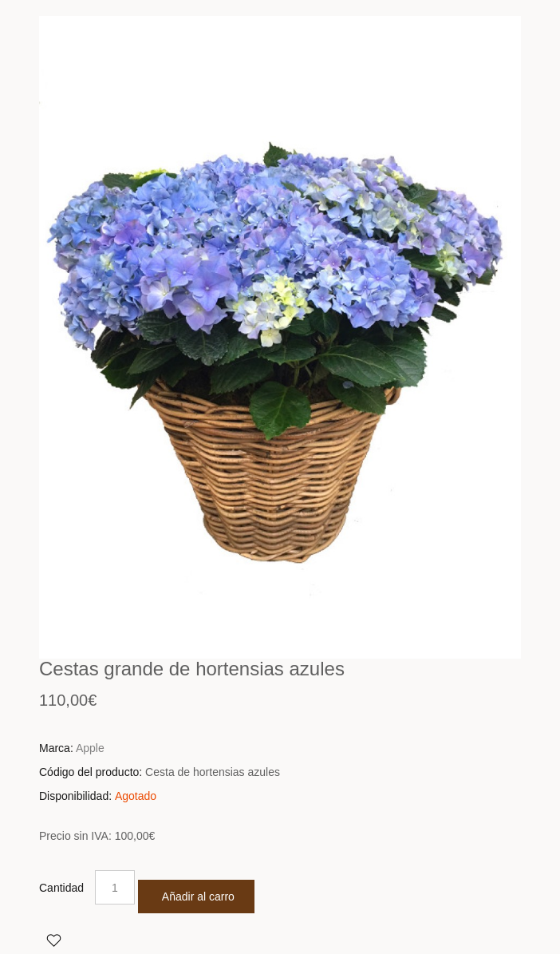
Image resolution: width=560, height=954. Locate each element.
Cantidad (61, 888)
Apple (90, 748)
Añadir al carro (198, 897)
